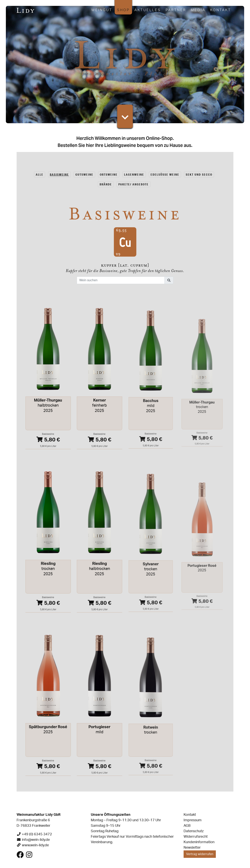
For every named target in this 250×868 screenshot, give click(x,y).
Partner (176, 10)
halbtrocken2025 (48, 407)
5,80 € (48, 438)
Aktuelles (148, 10)
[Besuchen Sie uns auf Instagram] (29, 856)
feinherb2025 (99, 409)
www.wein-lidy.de (35, 845)
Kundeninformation (199, 842)
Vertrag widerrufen (200, 854)
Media (198, 10)
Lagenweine (134, 174)
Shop (123, 10)
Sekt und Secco (199, 174)
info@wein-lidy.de (36, 840)
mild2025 (151, 412)
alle (40, 174)
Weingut (102, 10)
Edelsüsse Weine (165, 174)
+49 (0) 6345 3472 (37, 834)
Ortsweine (109, 174)
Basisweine (59, 174)
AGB (187, 826)
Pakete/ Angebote (133, 184)
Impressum (193, 820)
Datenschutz (194, 831)
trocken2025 (48, 570)
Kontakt (221, 10)
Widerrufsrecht (196, 837)
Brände (106, 184)
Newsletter (192, 848)
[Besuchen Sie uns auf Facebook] (20, 856)
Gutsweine (84, 174)
